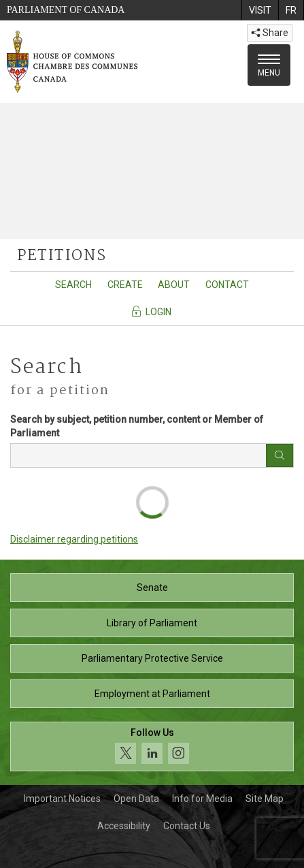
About (174, 285)
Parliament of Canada (66, 10)
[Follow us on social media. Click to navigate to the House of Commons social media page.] (152, 746)
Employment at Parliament (152, 694)
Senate (152, 588)
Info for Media (202, 799)
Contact (227, 285)
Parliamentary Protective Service (152, 658)
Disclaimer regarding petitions (74, 539)
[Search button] (280, 455)
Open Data (136, 799)
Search (73, 285)
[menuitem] (260, 10)
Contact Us (187, 826)
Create (125, 285)
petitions (62, 256)
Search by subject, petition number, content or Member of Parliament (137, 426)
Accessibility (124, 826)
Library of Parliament (152, 623)
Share (270, 33)
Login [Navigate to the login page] (151, 311)
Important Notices (62, 799)
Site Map (265, 799)
